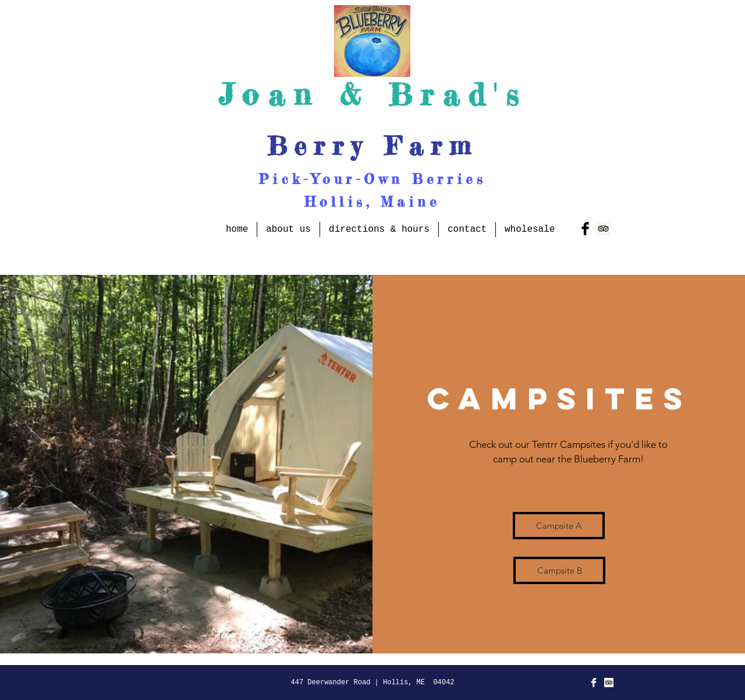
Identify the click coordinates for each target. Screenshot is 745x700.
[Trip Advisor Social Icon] (603, 229)
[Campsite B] (559, 570)
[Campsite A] (559, 526)
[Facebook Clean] (594, 683)
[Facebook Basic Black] (585, 229)
